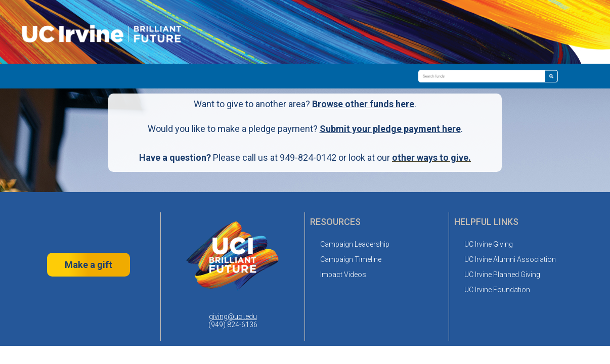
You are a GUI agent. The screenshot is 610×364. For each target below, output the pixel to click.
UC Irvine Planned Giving (502, 275)
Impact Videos (343, 275)
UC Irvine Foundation (497, 290)
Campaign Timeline (351, 259)
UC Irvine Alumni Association (510, 259)
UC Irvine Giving (489, 244)
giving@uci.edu (233, 316)
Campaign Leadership (355, 244)
